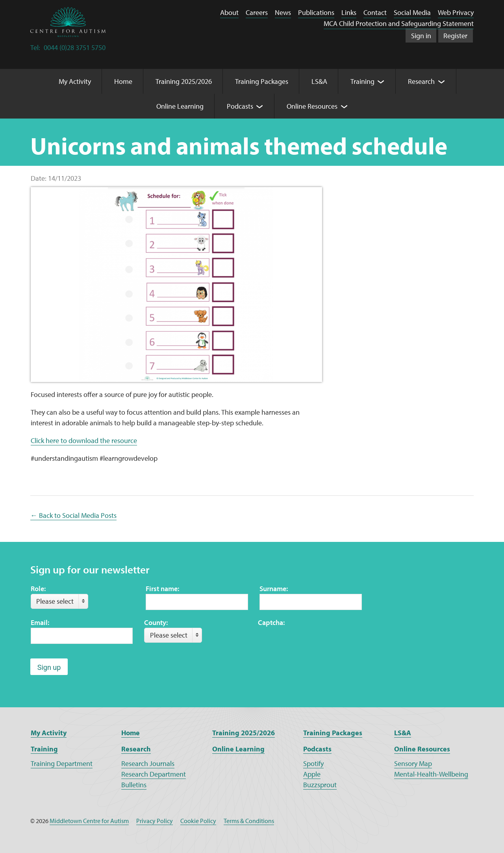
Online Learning (238, 749)
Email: (40, 622)
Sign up (49, 667)
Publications (316, 12)
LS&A (403, 733)
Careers (257, 12)
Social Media (412, 12)
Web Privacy (456, 12)
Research (136, 749)
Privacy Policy (155, 821)
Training (44, 749)
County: (156, 622)
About (229, 12)
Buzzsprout (320, 785)
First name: (162, 589)
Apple (312, 774)
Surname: (274, 589)
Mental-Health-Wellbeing (431, 774)
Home (131, 733)
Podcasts (317, 749)
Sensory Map (413, 763)
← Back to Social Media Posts (73, 515)
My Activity (49, 733)
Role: (38, 589)
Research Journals (148, 763)
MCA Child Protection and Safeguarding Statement (399, 23)
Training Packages (333, 733)
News (283, 12)
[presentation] (318, 643)
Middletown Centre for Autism (89, 821)
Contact (375, 12)
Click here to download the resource (84, 440)
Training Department (62, 763)
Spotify (313, 763)
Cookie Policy (198, 821)
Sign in (421, 36)
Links (349, 12)
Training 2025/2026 (244, 733)
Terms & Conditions (249, 821)
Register (455, 36)
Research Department (154, 774)
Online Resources (422, 749)
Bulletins (134, 785)
